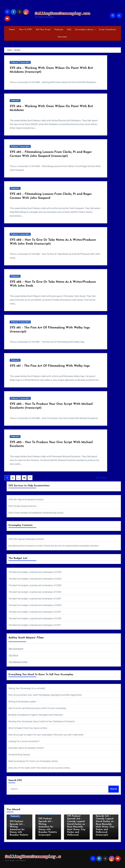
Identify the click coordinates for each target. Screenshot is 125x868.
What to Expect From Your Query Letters (28, 728)
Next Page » (101, 478)
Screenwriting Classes (19, 755)
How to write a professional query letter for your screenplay (37, 708)
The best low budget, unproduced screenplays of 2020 (35, 605)
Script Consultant (107, 30)
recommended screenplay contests (81, 546)
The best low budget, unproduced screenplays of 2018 (35, 618)
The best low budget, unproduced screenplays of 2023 (35, 585)
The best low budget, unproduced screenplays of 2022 (35, 592)
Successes (62, 37)
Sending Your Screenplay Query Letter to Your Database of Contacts (42, 721)
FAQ (69, 30)
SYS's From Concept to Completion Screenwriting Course (36, 513)
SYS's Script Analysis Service (22, 506)
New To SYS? (25, 30)
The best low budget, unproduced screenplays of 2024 (35, 579)
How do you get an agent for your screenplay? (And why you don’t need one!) (46, 735)
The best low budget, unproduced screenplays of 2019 (35, 612)
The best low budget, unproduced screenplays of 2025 (35, 572)
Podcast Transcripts (20, 62)
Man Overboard (16, 649)
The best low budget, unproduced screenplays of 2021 (35, 599)
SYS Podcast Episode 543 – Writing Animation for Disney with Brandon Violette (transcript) (48, 827)
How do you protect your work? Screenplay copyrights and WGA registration (45, 695)
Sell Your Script (43, 30)
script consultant (30, 741)
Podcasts (59, 30)
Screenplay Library (85, 30)
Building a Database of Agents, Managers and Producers (36, 715)
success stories (62, 768)
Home (12, 30)
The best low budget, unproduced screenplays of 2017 (35, 625)
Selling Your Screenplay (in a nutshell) (27, 688)
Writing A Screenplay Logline (22, 702)
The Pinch (13, 655)
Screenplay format (34, 748)
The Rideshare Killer (18, 662)
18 (24, 478)
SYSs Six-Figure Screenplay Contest (26, 499)
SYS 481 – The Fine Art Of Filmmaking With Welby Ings (50, 366)
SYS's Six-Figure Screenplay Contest (26, 539)
